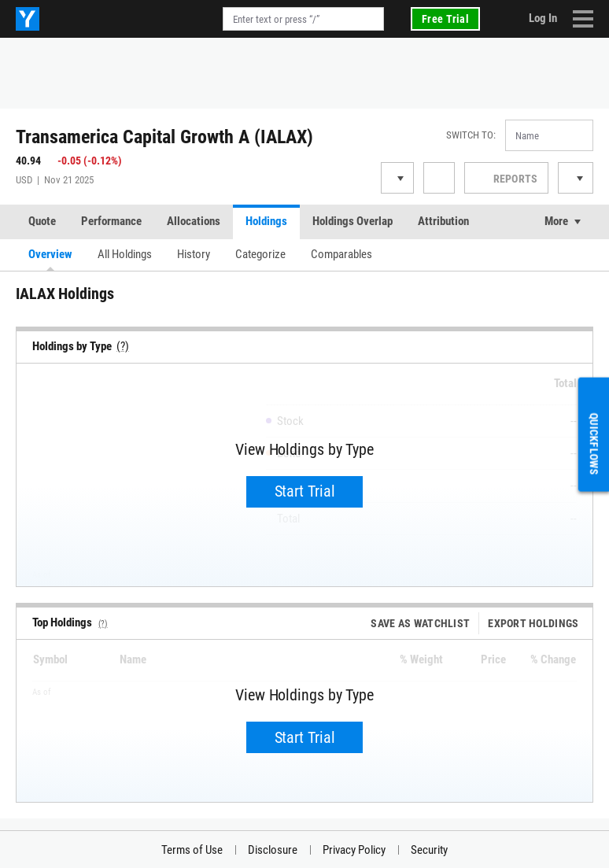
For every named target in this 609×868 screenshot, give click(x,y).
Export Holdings (536, 623)
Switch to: (471, 135)
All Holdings (125, 254)
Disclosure (273, 850)
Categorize (260, 254)
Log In (543, 18)
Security (429, 850)
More (556, 221)
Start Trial (305, 491)
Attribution (443, 221)
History (194, 254)
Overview (50, 254)
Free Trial (445, 19)
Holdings (266, 221)
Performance (111, 221)
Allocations (194, 221)
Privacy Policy (354, 850)
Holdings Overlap (352, 221)
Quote (42, 221)
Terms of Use (192, 850)
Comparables (341, 254)
